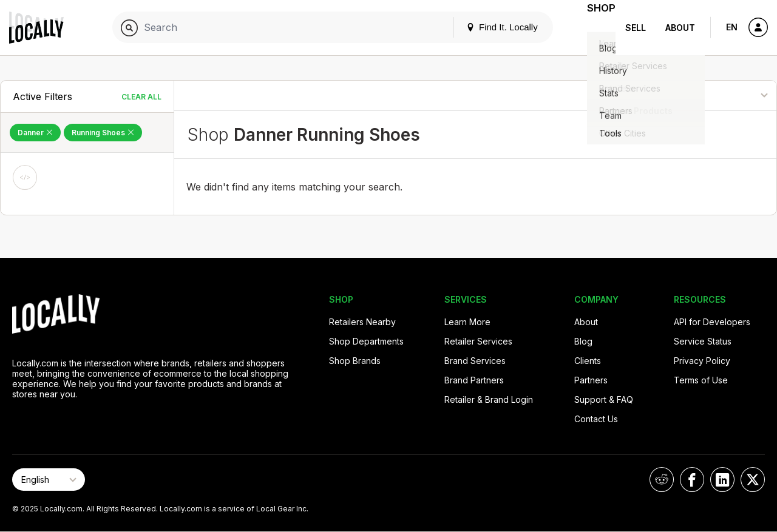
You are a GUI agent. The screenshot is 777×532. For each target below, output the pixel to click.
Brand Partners (474, 380)
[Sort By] (715, 96)
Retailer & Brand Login (489, 399)
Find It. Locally (487, 27)
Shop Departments (366, 341)
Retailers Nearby (362, 322)
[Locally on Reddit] (662, 480)
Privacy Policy (702, 361)
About (680, 28)
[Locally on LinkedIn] (722, 480)
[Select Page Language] (49, 480)
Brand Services (475, 361)
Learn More (467, 322)
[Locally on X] (753, 480)
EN (732, 27)
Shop (594, 28)
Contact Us (596, 419)
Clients (588, 361)
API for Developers (712, 322)
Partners (591, 380)
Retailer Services (478, 341)
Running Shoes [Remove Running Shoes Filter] (103, 133)
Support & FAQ (604, 399)
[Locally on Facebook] (692, 480)
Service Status (703, 341)
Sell (636, 28)
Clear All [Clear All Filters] (141, 97)
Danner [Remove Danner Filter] (35, 133)
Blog (583, 341)
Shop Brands (355, 361)
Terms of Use (701, 380)
